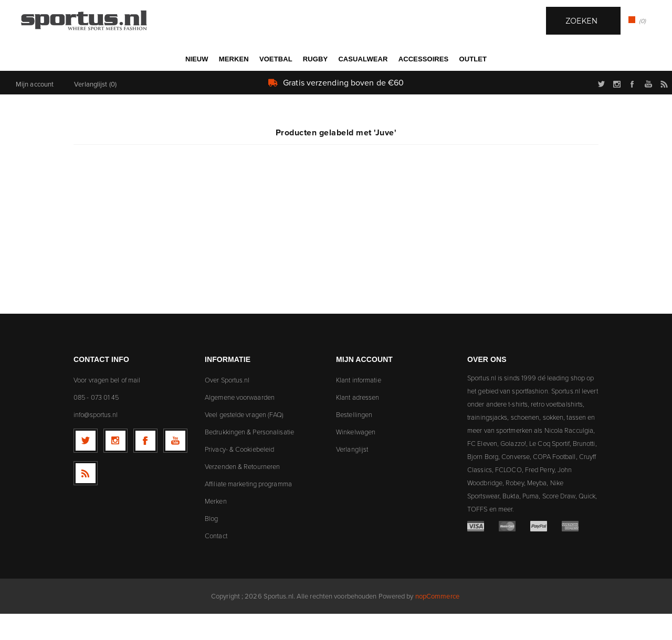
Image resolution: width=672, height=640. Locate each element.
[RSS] (86, 499)
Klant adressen (358, 423)
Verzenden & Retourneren (242, 493)
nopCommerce (437, 622)
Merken (216, 527)
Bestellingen (354, 441)
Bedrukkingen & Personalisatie (249, 458)
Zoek (361, 84)
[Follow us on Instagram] (115, 467)
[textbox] (325, 85)
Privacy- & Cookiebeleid (239, 475)
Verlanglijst (352, 475)
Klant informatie (359, 406)
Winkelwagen (356, 458)
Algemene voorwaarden (240, 423)
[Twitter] (86, 467)
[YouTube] (175, 467)
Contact (216, 562)
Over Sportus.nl (227, 406)
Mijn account (35, 110)
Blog (211, 545)
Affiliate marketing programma (248, 510)
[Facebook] (145, 467)
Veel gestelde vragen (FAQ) (244, 441)
